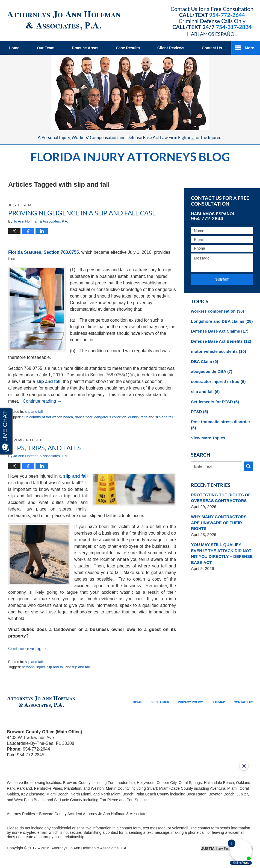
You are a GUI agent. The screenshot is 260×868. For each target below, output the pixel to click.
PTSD (200, 412)
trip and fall (81, 667)
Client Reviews (171, 48)
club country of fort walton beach (47, 417)
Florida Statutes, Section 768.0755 (44, 252)
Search (248, 466)
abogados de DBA (212, 371)
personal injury (33, 667)
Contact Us (212, 48)
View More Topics (208, 438)
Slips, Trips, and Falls (45, 448)
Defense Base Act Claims (220, 331)
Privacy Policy (190, 702)
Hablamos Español (212, 34)
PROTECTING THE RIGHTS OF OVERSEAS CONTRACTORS (221, 498)
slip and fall (48, 381)
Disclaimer (160, 702)
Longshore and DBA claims (222, 321)
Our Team (46, 48)
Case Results (128, 48)
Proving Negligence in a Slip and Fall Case (82, 213)
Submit (222, 279)
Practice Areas (85, 48)
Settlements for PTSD (215, 402)
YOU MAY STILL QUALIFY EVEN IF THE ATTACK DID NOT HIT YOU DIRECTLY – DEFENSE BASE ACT (222, 553)
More (249, 48)
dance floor (84, 417)
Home (14, 48)
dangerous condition (110, 417)
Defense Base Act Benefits (221, 341)
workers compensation (217, 311)
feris (144, 417)
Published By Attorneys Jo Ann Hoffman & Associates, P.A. (212, 18)
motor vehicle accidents (218, 351)
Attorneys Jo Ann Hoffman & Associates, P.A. (89, 848)
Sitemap (218, 702)
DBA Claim (204, 361)
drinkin (133, 417)
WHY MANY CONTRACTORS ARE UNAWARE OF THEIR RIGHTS (219, 523)
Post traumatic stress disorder (221, 425)
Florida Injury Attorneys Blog (64, 21)
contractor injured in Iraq (218, 381)
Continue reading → (42, 401)
